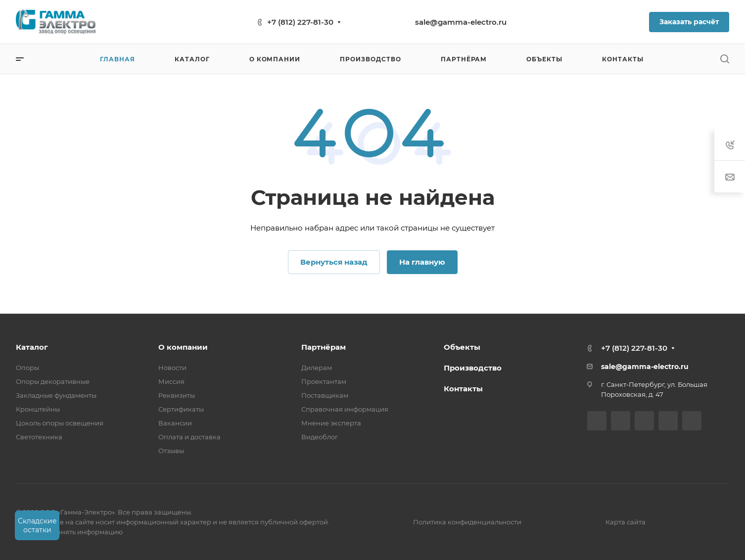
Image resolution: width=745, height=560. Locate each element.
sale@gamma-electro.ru (461, 22)
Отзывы (171, 451)
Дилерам (317, 368)
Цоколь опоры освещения (60, 423)
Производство (473, 368)
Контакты (463, 389)
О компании (183, 347)
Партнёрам (324, 347)
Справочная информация (345, 409)
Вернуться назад (334, 262)
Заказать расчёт (689, 22)
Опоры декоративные (53, 381)
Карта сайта (626, 522)
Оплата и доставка (189, 437)
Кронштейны (38, 409)
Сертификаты (181, 409)
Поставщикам (325, 395)
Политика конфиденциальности (467, 522)
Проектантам (324, 381)
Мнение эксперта (331, 423)
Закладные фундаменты (56, 395)
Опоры (27, 368)
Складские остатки (37, 525)
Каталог (32, 347)
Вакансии (175, 423)
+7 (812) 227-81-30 (300, 22)
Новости (172, 368)
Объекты (462, 347)
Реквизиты (177, 395)
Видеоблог (320, 437)
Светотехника (39, 437)
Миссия (171, 381)
